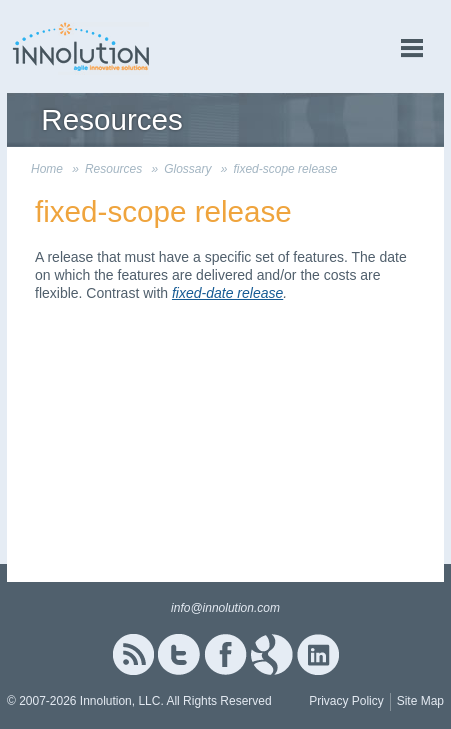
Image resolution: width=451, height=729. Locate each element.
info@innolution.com (225, 608)
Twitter (179, 654)
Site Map (420, 701)
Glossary (187, 169)
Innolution (82, 46)
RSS (133, 654)
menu (412, 48)
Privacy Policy (346, 701)
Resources (113, 169)
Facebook (225, 654)
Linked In (318, 654)
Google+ (272, 654)
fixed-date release (227, 293)
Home (47, 169)
